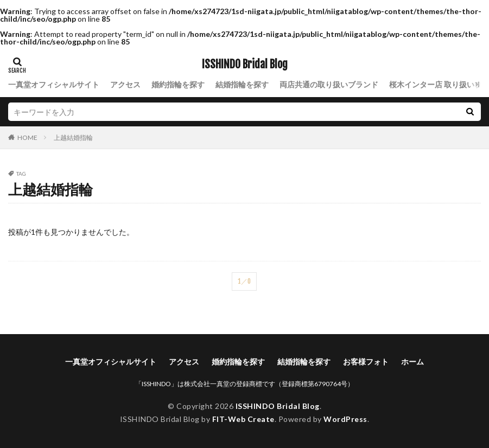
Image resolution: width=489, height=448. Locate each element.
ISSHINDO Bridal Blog (245, 65)
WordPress (345, 419)
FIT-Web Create (243, 419)
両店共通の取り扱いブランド (329, 84)
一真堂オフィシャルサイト (54, 84)
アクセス (125, 84)
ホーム (412, 361)
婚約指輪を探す (178, 84)
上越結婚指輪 (73, 137)
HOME (27, 137)
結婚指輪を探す (242, 84)
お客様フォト (366, 361)
